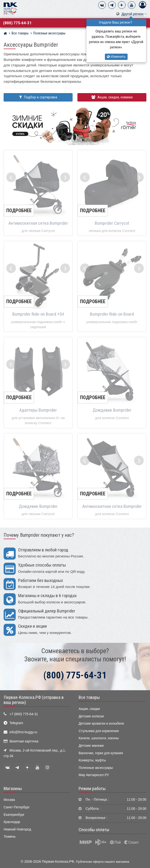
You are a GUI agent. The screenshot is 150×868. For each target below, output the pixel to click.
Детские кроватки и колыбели (101, 724)
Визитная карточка (24, 741)
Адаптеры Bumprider (38, 410)
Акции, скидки (89, 709)
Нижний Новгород (17, 829)
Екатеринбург (14, 815)
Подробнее (19, 211)
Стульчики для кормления (99, 731)
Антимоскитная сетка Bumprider (38, 223)
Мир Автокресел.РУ (94, 775)
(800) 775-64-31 (17, 23)
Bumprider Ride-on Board (112, 314)
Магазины (13, 789)
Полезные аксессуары (96, 768)
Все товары (89, 697)
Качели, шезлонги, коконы (99, 738)
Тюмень (10, 837)
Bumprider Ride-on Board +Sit (38, 314)
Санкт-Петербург (17, 807)
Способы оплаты (94, 830)
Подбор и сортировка (38, 97)
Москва (9, 800)
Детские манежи (91, 746)
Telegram (16, 723)
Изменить (116, 57)
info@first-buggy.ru (23, 732)
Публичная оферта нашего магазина (103, 862)
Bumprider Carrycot (112, 223)
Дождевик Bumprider (112, 410)
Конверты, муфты (92, 760)
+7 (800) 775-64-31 (24, 714)
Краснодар (12, 822)
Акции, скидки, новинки (112, 97)
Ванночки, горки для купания (101, 753)
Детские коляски (91, 716)
